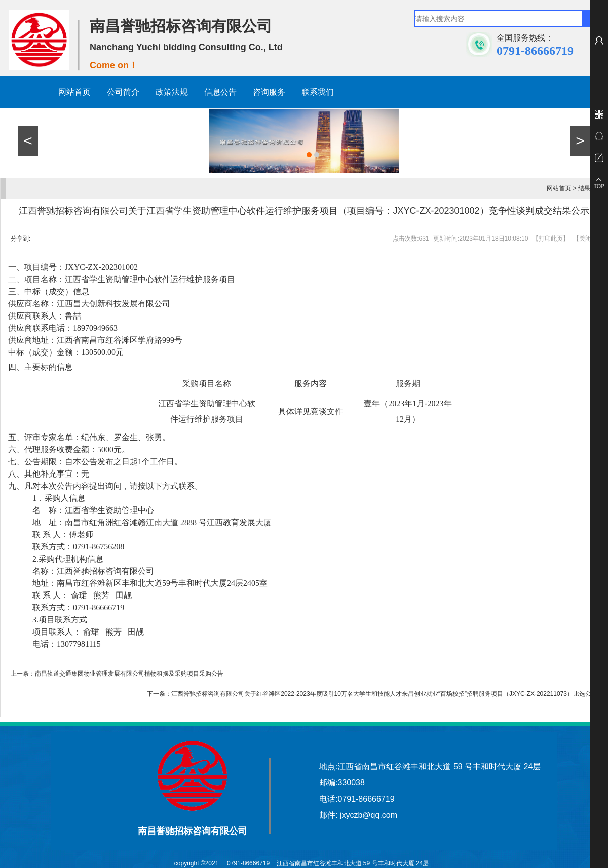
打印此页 (551, 239)
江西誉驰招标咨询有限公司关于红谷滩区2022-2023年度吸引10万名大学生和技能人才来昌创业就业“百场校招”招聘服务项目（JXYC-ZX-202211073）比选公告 (384, 694)
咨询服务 (269, 92)
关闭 (585, 239)
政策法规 (172, 92)
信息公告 (220, 92)
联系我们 (318, 92)
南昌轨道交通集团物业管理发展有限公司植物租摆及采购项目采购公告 (129, 674)
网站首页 (74, 92)
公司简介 (123, 92)
